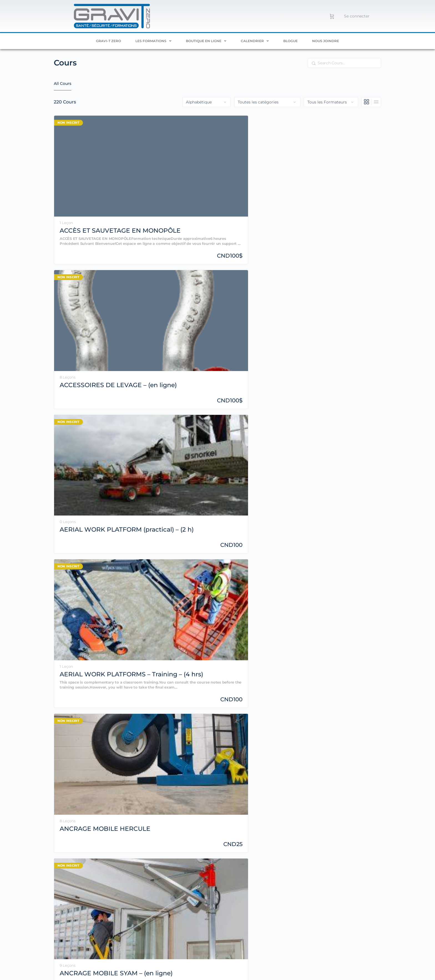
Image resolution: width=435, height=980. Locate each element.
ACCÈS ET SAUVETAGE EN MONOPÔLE (84, 174)
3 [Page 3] (352, 616)
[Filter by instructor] (331, 102)
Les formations (153, 41)
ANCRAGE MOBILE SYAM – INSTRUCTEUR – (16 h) (256, 275)
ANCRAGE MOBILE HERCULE (89, 275)
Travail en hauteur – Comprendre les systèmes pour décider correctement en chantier (223, 967)
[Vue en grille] (367, 102)
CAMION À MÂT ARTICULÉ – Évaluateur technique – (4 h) (335, 569)
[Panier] (332, 16)
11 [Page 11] (369, 616)
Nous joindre (326, 41)
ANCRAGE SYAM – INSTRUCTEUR (88, 376)
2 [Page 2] (343, 616)
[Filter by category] (267, 102)
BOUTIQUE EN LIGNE (206, 41)
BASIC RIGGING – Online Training (336, 376)
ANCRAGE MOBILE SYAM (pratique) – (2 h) (340, 275)
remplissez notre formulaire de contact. (296, 899)
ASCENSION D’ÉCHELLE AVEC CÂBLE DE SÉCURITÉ (259, 376)
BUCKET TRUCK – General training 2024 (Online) (87, 569)
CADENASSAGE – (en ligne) (175, 569)
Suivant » (377, 617)
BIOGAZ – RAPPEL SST (254, 468)
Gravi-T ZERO (108, 41)
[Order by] (207, 102)
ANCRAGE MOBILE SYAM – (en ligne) (172, 275)
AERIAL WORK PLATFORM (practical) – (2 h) (251, 174)
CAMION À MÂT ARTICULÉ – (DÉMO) (257, 569)
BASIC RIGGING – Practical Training (87, 468)
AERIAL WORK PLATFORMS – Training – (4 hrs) (335, 174)
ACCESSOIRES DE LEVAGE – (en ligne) (173, 174)
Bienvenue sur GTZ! (173, 464)
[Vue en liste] (376, 102)
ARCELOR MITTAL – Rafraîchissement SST (173, 376)
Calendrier (255, 41)
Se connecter (357, 16)
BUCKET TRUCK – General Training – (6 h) (341, 468)
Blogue (290, 41)
